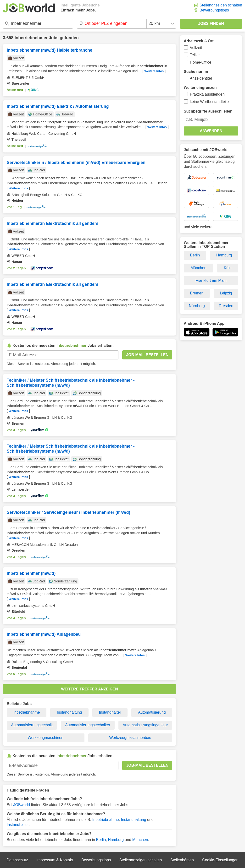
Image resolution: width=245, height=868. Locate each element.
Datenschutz (17, 860)
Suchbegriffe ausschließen (208, 111)
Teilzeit (196, 55)
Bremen (197, 293)
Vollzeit (196, 48)
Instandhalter (110, 712)
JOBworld (22, 805)
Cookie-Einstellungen (220, 860)
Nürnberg (197, 306)
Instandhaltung (70, 712)
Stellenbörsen (182, 860)
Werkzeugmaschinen (46, 738)
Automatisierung (152, 712)
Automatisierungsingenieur (145, 725)
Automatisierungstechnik (32, 725)
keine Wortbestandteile (209, 102)
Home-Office (201, 62)
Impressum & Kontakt (55, 860)
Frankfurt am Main (211, 280)
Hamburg (116, 840)
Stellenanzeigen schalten (221, 5)
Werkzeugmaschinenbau (130, 738)
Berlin (101, 840)
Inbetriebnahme (26, 712)
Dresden (226, 306)
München (140, 840)
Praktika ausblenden (207, 94)
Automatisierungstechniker (88, 725)
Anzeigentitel (201, 78)
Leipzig (226, 293)
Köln (228, 268)
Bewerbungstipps (214, 10)
